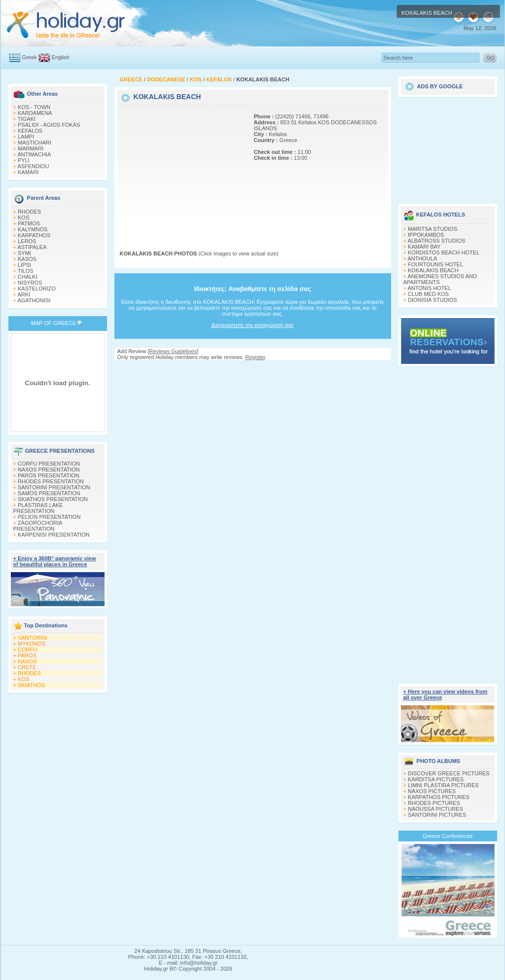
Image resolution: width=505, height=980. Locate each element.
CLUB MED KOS (428, 294)
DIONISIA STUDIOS (433, 300)
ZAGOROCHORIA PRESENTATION (38, 526)
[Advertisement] (181, 169)
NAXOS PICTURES (432, 791)
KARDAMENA (35, 113)
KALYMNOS (33, 229)
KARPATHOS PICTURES (439, 797)
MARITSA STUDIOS (433, 229)
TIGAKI (27, 119)
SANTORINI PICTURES (437, 815)
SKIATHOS (31, 685)
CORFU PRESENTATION (49, 464)
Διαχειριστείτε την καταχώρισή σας (252, 325)
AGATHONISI (34, 300)
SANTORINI (33, 638)
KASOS (27, 259)
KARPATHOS (34, 235)
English (61, 57)
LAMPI (26, 137)
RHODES (29, 212)
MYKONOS (32, 644)
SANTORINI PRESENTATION (54, 487)
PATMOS (29, 223)
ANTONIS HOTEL (429, 288)
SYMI (24, 253)
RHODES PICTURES (434, 803)
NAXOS (27, 661)
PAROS (27, 655)
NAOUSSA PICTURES (435, 809)
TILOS (26, 271)
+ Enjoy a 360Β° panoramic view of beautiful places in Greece (55, 561)
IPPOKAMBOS (426, 235)
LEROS (27, 241)
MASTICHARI (35, 143)
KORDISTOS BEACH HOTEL (444, 253)
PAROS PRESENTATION (49, 475)
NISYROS (30, 283)
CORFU (27, 650)
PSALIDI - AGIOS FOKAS (49, 125)
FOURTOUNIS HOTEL (435, 264)
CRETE (27, 667)
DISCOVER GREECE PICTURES (449, 773)
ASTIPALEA (32, 247)
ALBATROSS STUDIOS (436, 241)
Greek (30, 57)
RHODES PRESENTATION (51, 481)
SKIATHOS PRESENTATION (53, 499)
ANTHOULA (422, 258)
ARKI (24, 294)
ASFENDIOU (33, 166)
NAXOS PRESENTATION (49, 470)
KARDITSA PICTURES (436, 779)
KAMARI (28, 172)
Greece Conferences (448, 836)
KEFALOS (30, 131)
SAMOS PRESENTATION (49, 493)
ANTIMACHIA (34, 154)
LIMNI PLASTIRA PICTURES (443, 785)
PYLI (24, 160)
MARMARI (31, 148)
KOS (23, 218)
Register (255, 357)
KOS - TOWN (34, 107)
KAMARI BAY (424, 247)
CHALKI (28, 277)
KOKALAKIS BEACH (433, 270)
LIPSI (24, 265)
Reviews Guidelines (173, 351)
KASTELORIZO (37, 289)
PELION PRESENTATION (49, 517)
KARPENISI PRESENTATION (54, 535)
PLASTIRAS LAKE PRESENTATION (38, 508)
